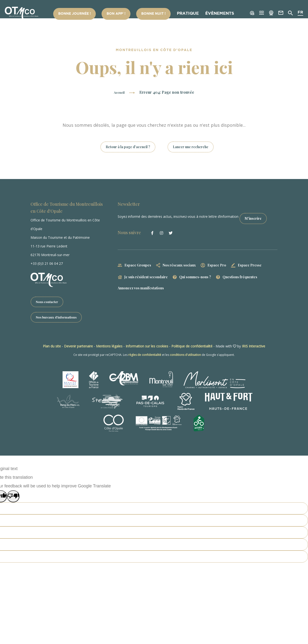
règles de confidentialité (145, 356)
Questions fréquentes (240, 273)
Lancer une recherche (191, 147)
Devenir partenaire (78, 347)
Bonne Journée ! (89, 14)
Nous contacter (48, 302)
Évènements (218, 14)
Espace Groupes (138, 261)
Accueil (119, 92)
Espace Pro (217, 261)
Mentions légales (109, 347)
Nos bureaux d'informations (58, 318)
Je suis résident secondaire (146, 273)
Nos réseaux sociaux (179, 261)
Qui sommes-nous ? (195, 273)
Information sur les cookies (147, 347)
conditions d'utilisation (185, 356)
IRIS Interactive (253, 347)
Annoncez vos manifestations (141, 284)
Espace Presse (250, 261)
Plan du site (52, 347)
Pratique (188, 14)
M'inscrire (259, 214)
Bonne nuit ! (157, 14)
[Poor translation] (13, 497)
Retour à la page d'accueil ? (128, 147)
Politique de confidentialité (192, 347)
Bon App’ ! (125, 14)
